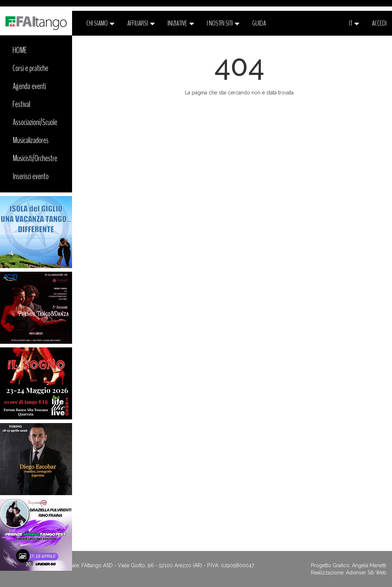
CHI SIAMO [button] (101, 23)
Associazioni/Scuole (35, 122)
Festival (21, 104)
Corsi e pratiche (30, 68)
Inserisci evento (31, 176)
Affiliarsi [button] (141, 23)
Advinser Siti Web (366, 573)
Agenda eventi (29, 86)
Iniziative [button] (181, 23)
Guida (259, 23)
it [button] (354, 23)
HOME (20, 50)
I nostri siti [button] (223, 23)
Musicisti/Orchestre (35, 158)
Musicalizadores (31, 140)
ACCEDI (379, 23)
